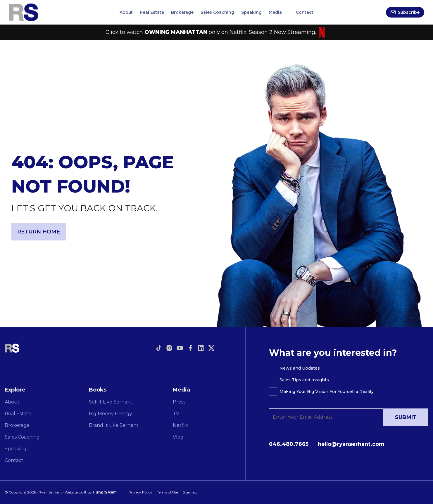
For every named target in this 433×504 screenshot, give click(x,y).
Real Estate (152, 12)
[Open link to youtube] (180, 348)
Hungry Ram (105, 492)
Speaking (251, 12)
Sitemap (190, 492)
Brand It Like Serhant (114, 425)
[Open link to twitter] (211, 348)
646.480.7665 (289, 444)
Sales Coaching (217, 12)
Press (179, 402)
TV (176, 414)
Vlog (178, 437)
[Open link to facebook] (190, 348)
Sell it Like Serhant (111, 402)
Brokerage (182, 12)
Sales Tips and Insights (304, 380)
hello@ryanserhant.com (351, 444)
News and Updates (300, 368)
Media (279, 12)
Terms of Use (168, 492)
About (126, 12)
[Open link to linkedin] (201, 348)
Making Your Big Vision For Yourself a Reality (327, 392)
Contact (305, 12)
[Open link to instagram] (169, 348)
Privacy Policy (140, 492)
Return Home (39, 232)
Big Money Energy (111, 414)
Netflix (180, 425)
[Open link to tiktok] (159, 348)
